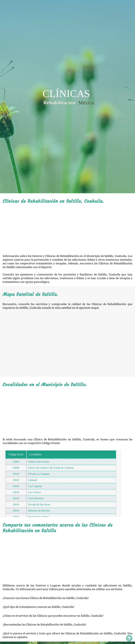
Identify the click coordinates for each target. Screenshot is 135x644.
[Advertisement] (67, 229)
